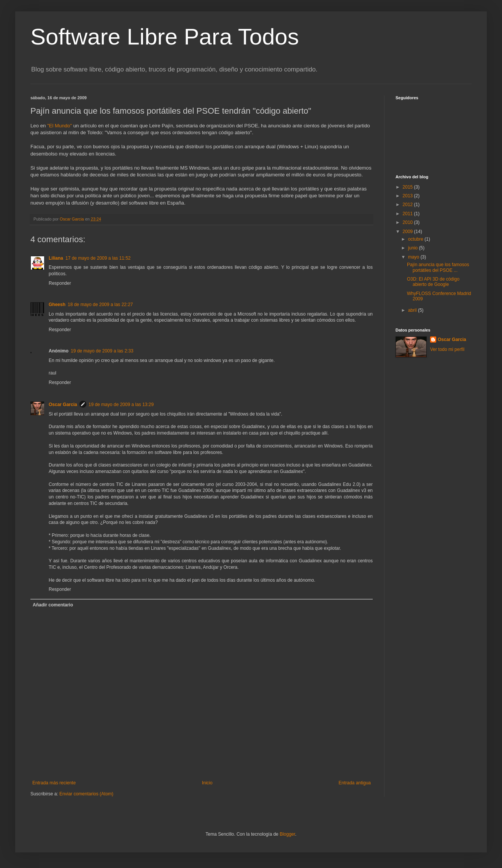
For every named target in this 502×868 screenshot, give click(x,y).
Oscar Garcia (63, 405)
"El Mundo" (60, 126)
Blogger (287, 834)
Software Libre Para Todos (165, 37)
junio (414, 248)
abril (413, 310)
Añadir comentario (53, 605)
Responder (60, 283)
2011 (408, 214)
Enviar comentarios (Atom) (86, 794)
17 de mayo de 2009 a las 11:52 (98, 258)
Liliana (56, 258)
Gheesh (57, 305)
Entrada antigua (355, 783)
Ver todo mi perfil (447, 349)
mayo (414, 257)
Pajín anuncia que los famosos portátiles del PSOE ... (438, 267)
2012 (408, 205)
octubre (416, 239)
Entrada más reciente (54, 783)
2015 (408, 187)
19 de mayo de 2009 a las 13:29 (121, 405)
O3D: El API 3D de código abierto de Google (433, 282)
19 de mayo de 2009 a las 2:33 (102, 351)
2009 (408, 232)
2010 (408, 222)
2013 (408, 196)
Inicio (207, 783)
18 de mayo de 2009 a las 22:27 (100, 305)
